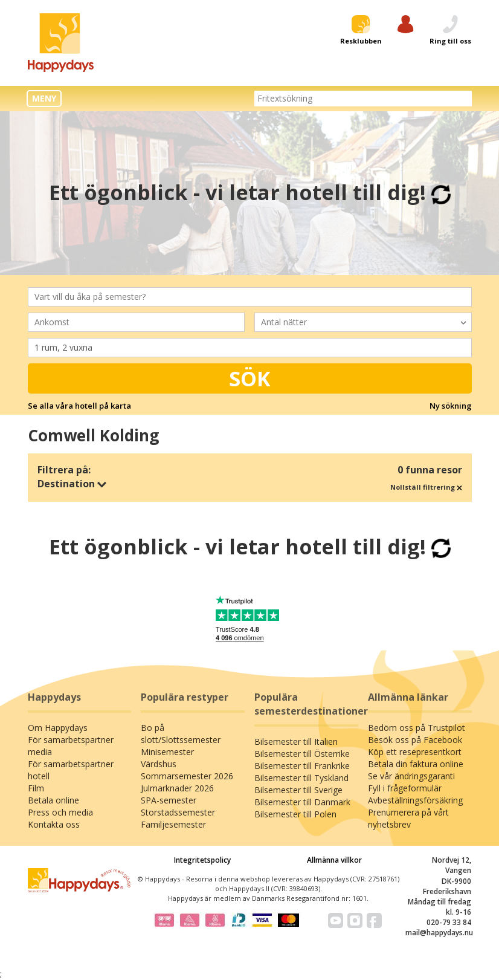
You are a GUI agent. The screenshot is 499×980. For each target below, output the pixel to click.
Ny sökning (451, 406)
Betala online (53, 800)
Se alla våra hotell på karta (79, 406)
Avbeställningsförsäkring (415, 800)
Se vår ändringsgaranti (411, 776)
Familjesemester (173, 824)
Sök (250, 378)
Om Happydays (58, 728)
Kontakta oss (54, 824)
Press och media (60, 812)
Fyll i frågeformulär (405, 788)
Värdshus (159, 764)
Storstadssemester (178, 812)
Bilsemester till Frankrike (302, 766)
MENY (44, 98)
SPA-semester (169, 800)
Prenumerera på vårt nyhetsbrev (408, 818)
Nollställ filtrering (426, 487)
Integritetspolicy (202, 860)
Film (36, 788)
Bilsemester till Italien (296, 741)
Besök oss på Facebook (415, 740)
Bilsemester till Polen (295, 814)
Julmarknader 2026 (177, 788)
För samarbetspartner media (71, 746)
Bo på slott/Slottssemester (181, 734)
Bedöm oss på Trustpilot (417, 728)
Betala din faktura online (416, 764)
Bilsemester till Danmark (302, 802)
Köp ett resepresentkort (415, 752)
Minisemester (167, 752)
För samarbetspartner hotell (71, 770)
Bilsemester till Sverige (298, 790)
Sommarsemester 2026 (187, 776)
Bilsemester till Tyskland (301, 778)
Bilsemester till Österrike (302, 754)
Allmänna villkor (334, 860)
